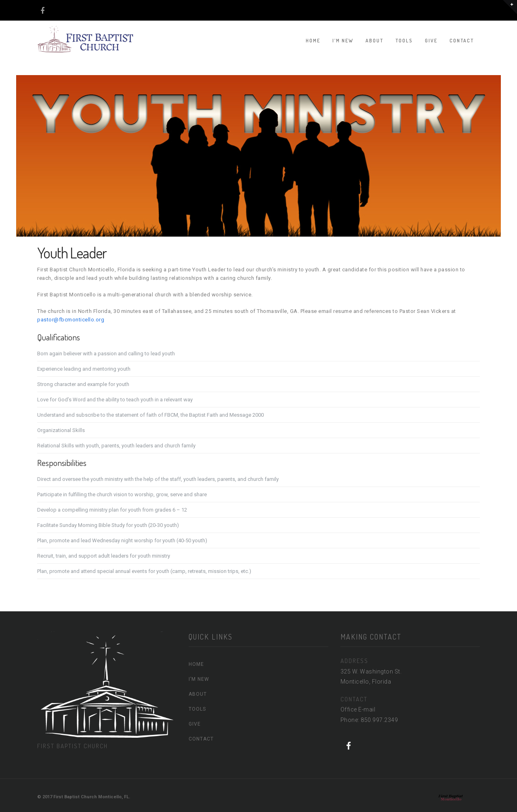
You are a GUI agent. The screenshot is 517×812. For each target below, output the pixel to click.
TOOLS (404, 41)
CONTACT (462, 41)
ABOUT (374, 41)
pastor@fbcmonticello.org (71, 320)
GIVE (431, 41)
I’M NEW (343, 41)
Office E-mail (358, 709)
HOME (313, 41)
